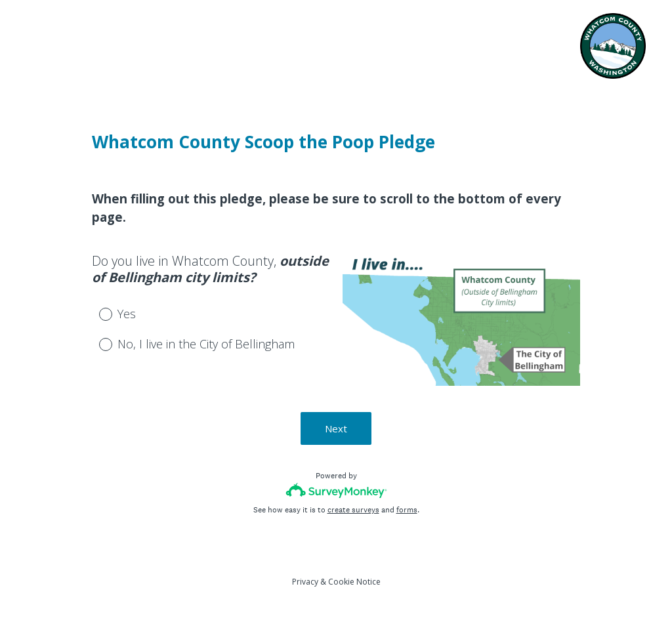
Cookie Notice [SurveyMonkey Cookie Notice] (354, 582)
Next (336, 428)
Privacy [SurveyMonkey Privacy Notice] (305, 582)
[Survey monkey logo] (336, 490)
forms (407, 510)
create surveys (353, 510)
